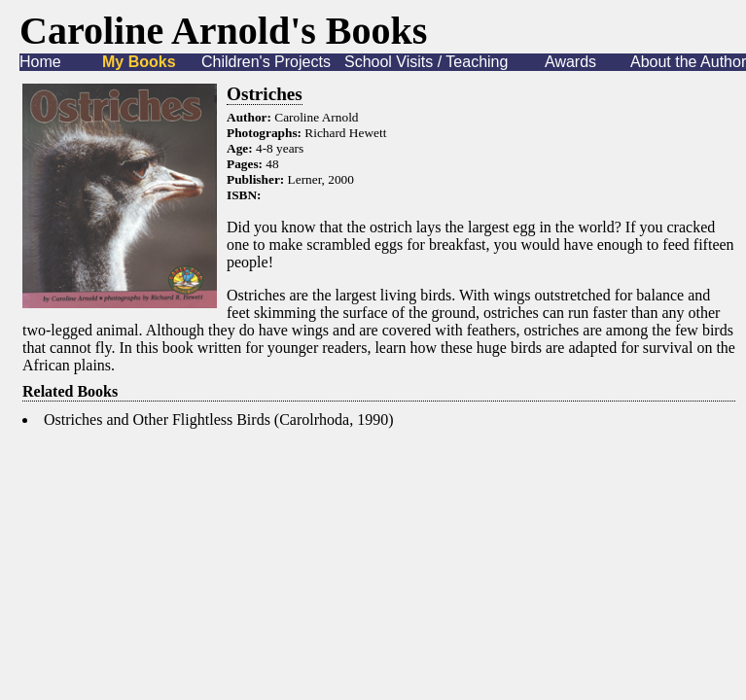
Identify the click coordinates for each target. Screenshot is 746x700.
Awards (570, 62)
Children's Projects (266, 62)
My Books (139, 62)
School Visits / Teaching (426, 62)
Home (40, 62)
